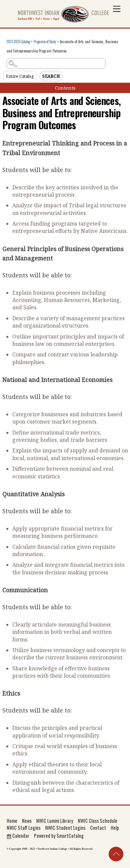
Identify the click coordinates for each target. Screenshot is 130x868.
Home (12, 821)
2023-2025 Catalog (18, 42)
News (27, 821)
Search (51, 76)
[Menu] (117, 9)
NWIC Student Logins (65, 828)
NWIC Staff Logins (24, 828)
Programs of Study (45, 42)
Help (115, 828)
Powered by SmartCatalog (59, 836)
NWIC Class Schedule (98, 821)
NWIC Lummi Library (55, 821)
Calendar (18, 836)
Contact (98, 828)
